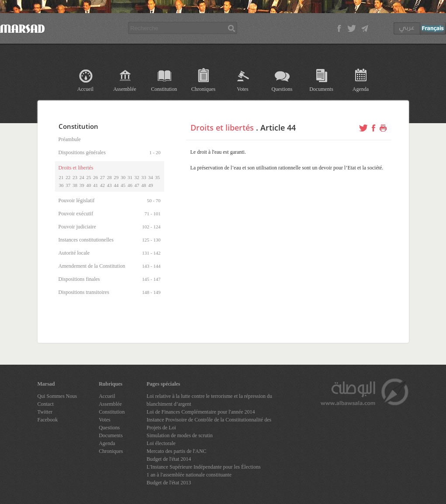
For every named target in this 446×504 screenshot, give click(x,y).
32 (137, 177)
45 (123, 185)
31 (130, 177)
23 (75, 177)
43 (109, 185)
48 (144, 185)
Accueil (85, 89)
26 (95, 177)
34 (150, 177)
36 (61, 185)
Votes (242, 89)
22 (68, 177)
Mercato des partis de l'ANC (177, 451)
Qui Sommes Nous (57, 396)
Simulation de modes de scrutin (180, 435)
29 (116, 177)
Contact (46, 404)
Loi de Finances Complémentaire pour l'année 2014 (201, 412)
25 (89, 177)
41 (95, 185)
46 (130, 185)
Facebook (48, 420)
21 (61, 177)
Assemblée (125, 89)
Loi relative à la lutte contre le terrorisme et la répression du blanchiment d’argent (210, 400)
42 (102, 185)
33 (144, 177)
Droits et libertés (222, 128)
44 (116, 185)
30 (123, 177)
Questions (282, 89)
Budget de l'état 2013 (169, 483)
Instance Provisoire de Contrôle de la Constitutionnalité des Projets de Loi (209, 424)
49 (150, 185)
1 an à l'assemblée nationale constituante (189, 475)
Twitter (45, 412)
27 (102, 177)
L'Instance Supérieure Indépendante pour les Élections (204, 467)
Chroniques (203, 89)
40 (89, 185)
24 (82, 177)
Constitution (164, 89)
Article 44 (278, 128)
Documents (321, 89)
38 (75, 185)
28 (109, 177)
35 (157, 177)
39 (82, 185)
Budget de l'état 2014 (169, 459)
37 (68, 185)
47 (137, 185)
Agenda (361, 89)
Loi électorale (161, 443)
